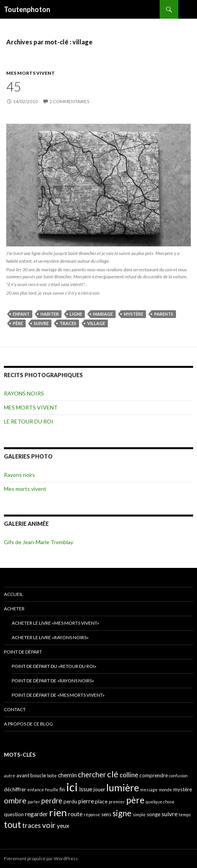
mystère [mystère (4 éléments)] (183, 789)
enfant (21, 314)
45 (14, 86)
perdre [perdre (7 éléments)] (52, 801)
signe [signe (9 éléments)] (122, 813)
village (96, 323)
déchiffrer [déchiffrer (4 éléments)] (15, 789)
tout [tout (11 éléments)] (12, 824)
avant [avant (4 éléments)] (23, 775)
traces (68, 323)
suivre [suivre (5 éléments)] (170, 814)
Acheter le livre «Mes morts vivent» (55, 623)
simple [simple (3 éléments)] (139, 814)
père (18, 323)
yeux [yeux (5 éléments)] (63, 826)
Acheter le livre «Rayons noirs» (50, 637)
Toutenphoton (27, 9)
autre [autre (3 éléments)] (10, 776)
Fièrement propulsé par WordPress (41, 858)
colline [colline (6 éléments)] (129, 775)
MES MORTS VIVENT (31, 73)
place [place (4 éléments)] (101, 801)
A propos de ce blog (28, 724)
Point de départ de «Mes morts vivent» (58, 695)
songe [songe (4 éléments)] (154, 814)
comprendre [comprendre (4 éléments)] (154, 775)
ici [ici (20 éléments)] (72, 787)
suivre (41, 323)
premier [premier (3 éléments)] (117, 802)
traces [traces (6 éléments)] (32, 825)
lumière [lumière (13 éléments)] (123, 787)
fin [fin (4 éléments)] (62, 789)
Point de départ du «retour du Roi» (54, 666)
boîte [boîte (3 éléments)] (52, 776)
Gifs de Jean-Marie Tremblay (39, 542)
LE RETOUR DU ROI (29, 421)
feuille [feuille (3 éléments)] (52, 790)
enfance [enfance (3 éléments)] (36, 790)
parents (164, 314)
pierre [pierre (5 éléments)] (86, 801)
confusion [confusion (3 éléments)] (178, 776)
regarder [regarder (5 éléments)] (36, 814)
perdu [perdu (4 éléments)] (70, 801)
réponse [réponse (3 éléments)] (92, 814)
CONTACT (15, 709)
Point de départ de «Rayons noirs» (53, 681)
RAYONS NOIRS (24, 393)
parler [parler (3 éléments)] (34, 802)
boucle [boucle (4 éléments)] (38, 775)
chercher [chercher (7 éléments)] (92, 775)
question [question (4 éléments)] (14, 814)
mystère (134, 314)
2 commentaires (69, 101)
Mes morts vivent (25, 489)
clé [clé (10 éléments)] (113, 774)
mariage (103, 314)
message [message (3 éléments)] (149, 790)
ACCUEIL (13, 594)
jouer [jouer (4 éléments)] (99, 789)
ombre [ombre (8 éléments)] (15, 800)
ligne (76, 314)
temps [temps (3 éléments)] (185, 814)
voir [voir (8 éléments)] (49, 825)
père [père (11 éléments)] (135, 800)
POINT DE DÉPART (23, 652)
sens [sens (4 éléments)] (106, 814)
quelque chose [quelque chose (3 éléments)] (160, 802)
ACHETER (14, 609)
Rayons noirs (19, 475)
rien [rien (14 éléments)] (58, 812)
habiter (50, 314)
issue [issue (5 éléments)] (86, 789)
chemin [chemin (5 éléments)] (67, 775)
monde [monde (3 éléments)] (165, 790)
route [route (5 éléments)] (75, 814)
